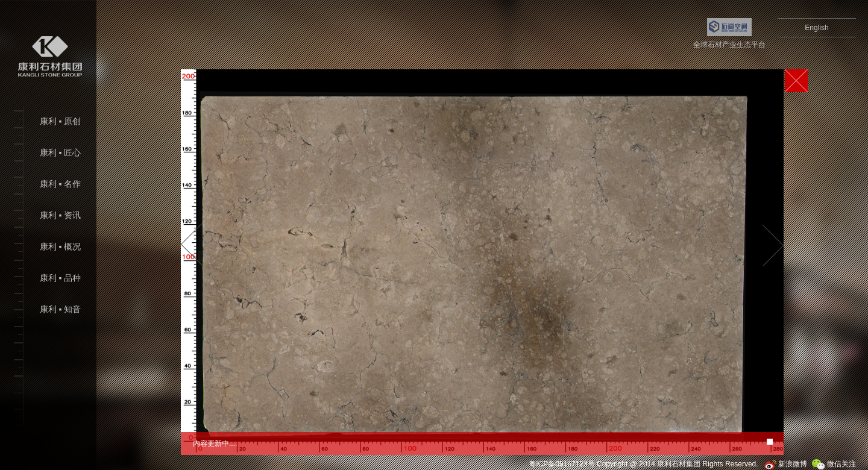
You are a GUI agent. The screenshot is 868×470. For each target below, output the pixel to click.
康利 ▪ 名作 (60, 184)
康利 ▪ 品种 (60, 278)
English (816, 28)
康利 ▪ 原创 (60, 121)
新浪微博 (786, 464)
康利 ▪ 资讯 (60, 215)
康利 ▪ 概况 (60, 247)
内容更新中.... (215, 443)
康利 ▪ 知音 (60, 309)
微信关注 (834, 464)
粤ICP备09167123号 (561, 464)
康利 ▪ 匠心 (60, 153)
